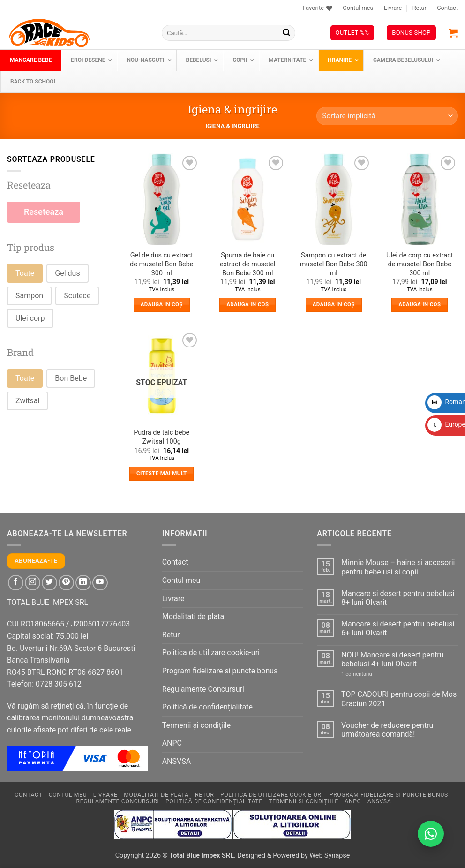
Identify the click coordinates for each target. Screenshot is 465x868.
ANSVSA (176, 761)
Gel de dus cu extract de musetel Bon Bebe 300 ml (161, 264)
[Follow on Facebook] (16, 583)
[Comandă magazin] (387, 116)
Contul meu (358, 8)
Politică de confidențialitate (207, 707)
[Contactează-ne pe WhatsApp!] (431, 834)
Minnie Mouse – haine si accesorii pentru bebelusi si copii (398, 567)
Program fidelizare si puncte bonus (220, 671)
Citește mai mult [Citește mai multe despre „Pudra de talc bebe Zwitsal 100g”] (161, 473)
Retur (420, 8)
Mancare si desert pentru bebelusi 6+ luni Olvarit (398, 628)
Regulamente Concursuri (203, 689)
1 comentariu (367, 674)
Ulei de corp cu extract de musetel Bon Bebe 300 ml (420, 264)
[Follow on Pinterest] (66, 583)
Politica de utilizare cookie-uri (211, 653)
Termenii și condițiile (197, 725)
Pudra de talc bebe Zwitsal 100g (161, 437)
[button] (453, 33)
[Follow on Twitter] (49, 583)
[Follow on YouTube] (100, 583)
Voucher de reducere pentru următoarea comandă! (387, 730)
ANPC (172, 743)
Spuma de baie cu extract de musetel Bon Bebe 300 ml (247, 264)
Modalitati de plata (193, 616)
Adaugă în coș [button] (162, 304)
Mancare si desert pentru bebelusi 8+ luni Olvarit (398, 598)
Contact (447, 8)
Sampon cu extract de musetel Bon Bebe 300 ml (334, 264)
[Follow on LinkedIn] (83, 583)
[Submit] (286, 33)
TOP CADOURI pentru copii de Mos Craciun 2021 (399, 699)
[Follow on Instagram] (33, 583)
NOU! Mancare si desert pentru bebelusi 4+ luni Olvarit (392, 659)
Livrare (393, 8)
